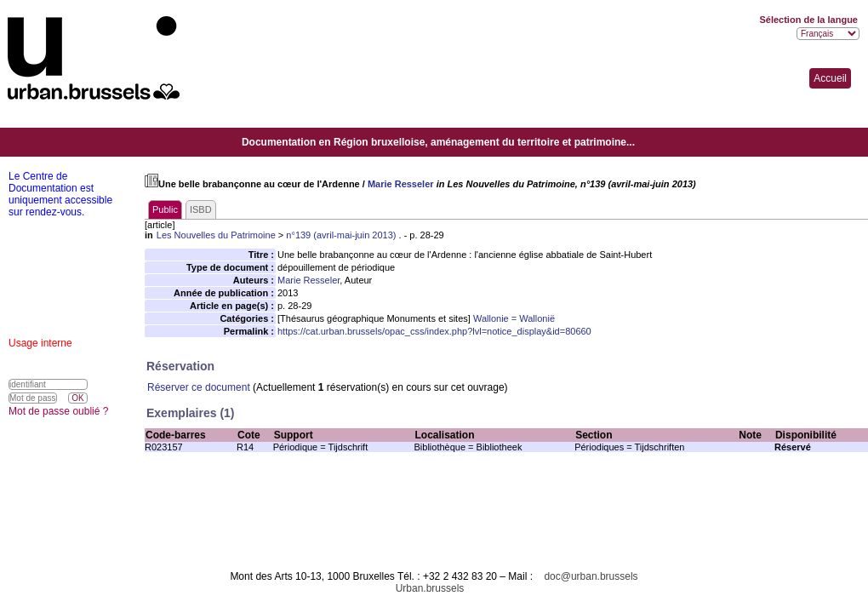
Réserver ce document (199, 387)
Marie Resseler (401, 184)
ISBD (201, 209)
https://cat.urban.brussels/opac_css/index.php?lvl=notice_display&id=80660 (434, 331)
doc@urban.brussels (591, 576)
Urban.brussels (430, 588)
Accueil (830, 78)
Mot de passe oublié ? (58, 411)
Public (165, 209)
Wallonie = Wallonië (514, 318)
